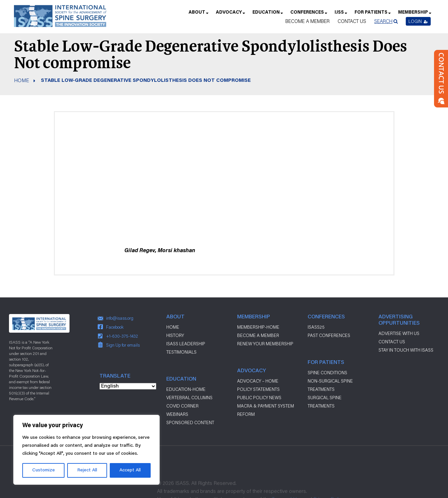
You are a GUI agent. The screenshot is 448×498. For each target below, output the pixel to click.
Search (383, 21)
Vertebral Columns (189, 398)
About (198, 14)
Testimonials (181, 352)
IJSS (341, 14)
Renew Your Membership (265, 344)
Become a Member (307, 21)
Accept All (130, 470)
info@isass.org (120, 318)
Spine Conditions (327, 373)
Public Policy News (259, 398)
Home (21, 80)
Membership (414, 14)
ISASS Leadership (186, 344)
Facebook (115, 327)
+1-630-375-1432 (122, 336)
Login (418, 21)
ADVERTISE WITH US (399, 333)
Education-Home (186, 389)
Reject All (87, 470)
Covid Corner (182, 406)
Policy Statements (258, 389)
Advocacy (230, 14)
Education (267, 14)
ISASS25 (316, 327)
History (175, 335)
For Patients (372, 14)
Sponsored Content (190, 422)
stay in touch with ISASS (406, 350)
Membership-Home (258, 327)
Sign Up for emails (123, 345)
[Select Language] (128, 386)
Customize (44, 470)
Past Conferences (329, 335)
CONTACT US (392, 342)
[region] (86, 450)
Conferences (308, 14)
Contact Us (352, 21)
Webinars (177, 414)
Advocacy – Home (258, 381)
